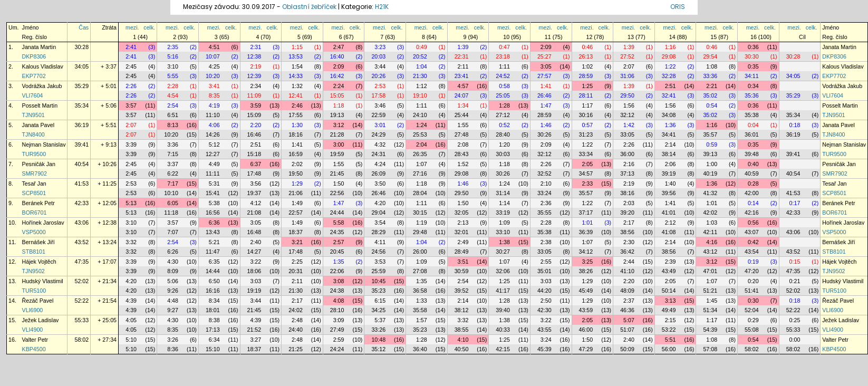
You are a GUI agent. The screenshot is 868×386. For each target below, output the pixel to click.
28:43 (462, 154)
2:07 (629, 66)
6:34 (214, 340)
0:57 (587, 125)
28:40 (503, 134)
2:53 (380, 86)
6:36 (214, 223)
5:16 (173, 56)
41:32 (710, 193)
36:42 (627, 252)
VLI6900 (33, 310)
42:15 (503, 349)
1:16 (671, 47)
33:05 (627, 134)
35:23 (378, 291)
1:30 (297, 125)
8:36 (173, 349)
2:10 (546, 184)
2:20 (255, 125)
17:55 (296, 115)
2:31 (255, 47)
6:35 (214, 262)
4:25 (214, 66)
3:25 (587, 262)
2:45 (131, 66)
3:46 (380, 105)
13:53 (296, 56)
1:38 (504, 242)
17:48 (254, 173)
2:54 (173, 105)
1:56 (629, 105)
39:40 (503, 310)
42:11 (710, 232)
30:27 (503, 252)
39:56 (669, 193)
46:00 (586, 330)
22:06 (337, 271)
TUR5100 (34, 291)
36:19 (81, 125)
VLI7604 (33, 95)
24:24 (337, 349)
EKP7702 (34, 76)
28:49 (462, 252)
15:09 (254, 115)
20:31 (296, 271)
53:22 (669, 330)
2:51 (671, 86)
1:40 (671, 184)
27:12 (503, 115)
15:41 (213, 193)
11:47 (213, 252)
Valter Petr (35, 340)
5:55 (173, 76)
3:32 (131, 242)
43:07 (752, 232)
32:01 (462, 232)
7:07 (173, 232)
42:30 (544, 310)
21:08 (254, 213)
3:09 (339, 320)
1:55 (463, 125)
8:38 (214, 320)
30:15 (420, 213)
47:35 (81, 262)
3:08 (339, 281)
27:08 (420, 271)
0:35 (753, 66)
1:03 (712, 223)
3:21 (297, 242)
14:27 (254, 252)
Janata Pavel (38, 125)
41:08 (669, 232)
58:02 (81, 340)
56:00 (669, 349)
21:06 (296, 193)
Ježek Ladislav (41, 320)
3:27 (255, 340)
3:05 (546, 66)
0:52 (504, 125)
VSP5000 (34, 232)
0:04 (753, 125)
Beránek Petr (38, 203)
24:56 (378, 252)
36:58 (420, 291)
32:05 (462, 213)
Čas (84, 27)
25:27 (544, 56)
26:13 (586, 56)
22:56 (337, 193)
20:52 (420, 56)
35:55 (544, 213)
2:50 (546, 301)
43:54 (752, 252)
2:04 (422, 144)
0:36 (753, 47)
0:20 (753, 281)
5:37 (380, 320)
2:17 (629, 223)
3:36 (173, 144)
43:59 (586, 310)
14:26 (213, 134)
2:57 (339, 242)
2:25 (297, 262)
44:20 (544, 291)
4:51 (214, 47)
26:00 (420, 252)
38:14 (669, 154)
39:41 (81, 144)
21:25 (296, 349)
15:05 (337, 95)
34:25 (378, 310)
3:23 (380, 47)
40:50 (462, 349)
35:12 (378, 349)
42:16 (752, 213)
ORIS (678, 7)
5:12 (214, 144)
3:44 (380, 66)
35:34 (81, 105)
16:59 (296, 154)
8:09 (173, 271)
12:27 (213, 154)
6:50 (214, 281)
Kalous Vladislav (43, 66)
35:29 (81, 86)
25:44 (462, 115)
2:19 (255, 66)
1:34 (463, 105)
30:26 (544, 134)
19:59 (337, 154)
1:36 (671, 125)
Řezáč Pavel (38, 301)
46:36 (627, 310)
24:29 (378, 134)
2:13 (463, 223)
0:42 (753, 242)
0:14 (753, 203)
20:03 (378, 56)
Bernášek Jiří (38, 242)
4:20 (380, 203)
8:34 (214, 301)
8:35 (214, 95)
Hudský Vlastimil (43, 281)
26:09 (378, 173)
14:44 (213, 271)
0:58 (504, 86)
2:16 (629, 164)
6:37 (255, 164)
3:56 (255, 184)
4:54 (173, 95)
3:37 (173, 164)
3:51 (463, 262)
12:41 (296, 95)
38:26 (586, 271)
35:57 (710, 134)
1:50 (339, 184)
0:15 (795, 262)
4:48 (173, 301)
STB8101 (34, 252)
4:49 (214, 164)
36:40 (420, 349)
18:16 (296, 134)
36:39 (586, 232)
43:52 (81, 242)
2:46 (297, 105)
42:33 (81, 203)
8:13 (173, 125)
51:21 (710, 291)
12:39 (254, 76)
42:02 (710, 213)
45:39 (544, 349)
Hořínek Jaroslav (43, 223)
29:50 (627, 95)
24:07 (462, 95)
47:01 (710, 271)
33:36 (710, 76)
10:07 (213, 56)
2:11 (463, 66)
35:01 (544, 271)
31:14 (503, 193)
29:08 (669, 56)
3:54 (380, 223)
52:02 (81, 281)
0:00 (795, 340)
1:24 (422, 125)
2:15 (671, 320)
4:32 (380, 144)
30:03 (503, 154)
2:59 (339, 340)
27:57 (544, 76)
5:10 (131, 340)
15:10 (213, 349)
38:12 (462, 310)
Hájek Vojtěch (39, 262)
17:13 (213, 330)
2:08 (463, 144)
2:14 (671, 144)
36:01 (752, 134)
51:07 (627, 330)
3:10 (173, 66)
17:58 (378, 95)
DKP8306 (34, 56)
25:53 (420, 134)
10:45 (378, 281)
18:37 (296, 232)
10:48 (378, 340)
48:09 (627, 291)
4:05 (131, 320)
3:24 (546, 340)
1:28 (504, 105)
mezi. (132, 27)
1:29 (297, 184)
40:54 (81, 164)
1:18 (339, 105)
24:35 (337, 232)
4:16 (712, 242)
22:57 (296, 213)
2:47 (339, 47)
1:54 (297, 66)
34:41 (669, 134)
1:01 (712, 203)
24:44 (337, 213)
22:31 (462, 56)
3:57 (131, 105)
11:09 (254, 95)
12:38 (254, 56)
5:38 (214, 203)
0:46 (587, 47)
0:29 (753, 320)
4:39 (131, 301)
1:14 (504, 203)
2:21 (712, 86)
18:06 (254, 271)
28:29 (378, 232)
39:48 (752, 154)
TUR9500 (34, 154)
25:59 (378, 271)
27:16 (420, 173)
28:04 (420, 193)
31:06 (627, 76)
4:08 (339, 301)
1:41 (546, 86)
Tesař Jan (34, 184)
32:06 (503, 271)
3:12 (339, 125)
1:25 (587, 86)
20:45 (337, 252)
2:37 (629, 301)
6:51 (173, 115)
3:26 (173, 340)
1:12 (422, 86)
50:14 (669, 291)
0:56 (753, 223)
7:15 (173, 154)
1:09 (504, 223)
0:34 (753, 86)
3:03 (255, 281)
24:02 (296, 310)
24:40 (296, 330)
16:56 (213, 213)
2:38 (546, 242)
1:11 (504, 66)
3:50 (380, 184)
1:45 (712, 301)
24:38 (337, 291)
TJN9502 (33, 271)
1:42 (629, 125)
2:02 (297, 164)
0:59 (712, 144)
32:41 (669, 95)
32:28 (669, 76)
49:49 (669, 310)
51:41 (752, 291)
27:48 (462, 134)
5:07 (629, 320)
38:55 (462, 330)
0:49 (422, 47)
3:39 (131, 144)
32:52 (544, 173)
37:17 (586, 213)
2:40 (255, 242)
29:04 (378, 213)
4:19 (214, 105)
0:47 (504, 47)
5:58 (339, 223)
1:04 (422, 66)
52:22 (81, 301)
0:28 (753, 184)
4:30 (173, 262)
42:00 (752, 193)
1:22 (671, 66)
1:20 (504, 144)
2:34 (255, 86)
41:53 (81, 184)
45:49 (586, 291)
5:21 (214, 242)
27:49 (337, 330)
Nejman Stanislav (44, 144)
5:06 (173, 281)
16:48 (254, 232)
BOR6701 (35, 213)
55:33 (81, 320)
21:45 (337, 173)
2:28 (173, 86)
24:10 (420, 115)
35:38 (752, 115)
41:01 (669, 213)
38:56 (627, 232)
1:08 (712, 66)
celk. (149, 27)
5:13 (131, 203)
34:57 (586, 173)
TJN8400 (33, 134)
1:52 (463, 164)
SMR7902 (35, 173)
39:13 (710, 154)
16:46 (254, 134)
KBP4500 (34, 349)
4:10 (463, 340)
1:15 (297, 47)
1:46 (546, 125)
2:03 (629, 203)
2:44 (629, 262)
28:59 (586, 76)
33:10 (503, 232)
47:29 (586, 349)
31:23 (586, 134)
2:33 (587, 184)
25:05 (503, 95)
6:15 (380, 301)
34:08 (669, 115)
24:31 (378, 154)
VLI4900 (33, 330)
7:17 (173, 184)
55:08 (752, 330)
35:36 (752, 95)
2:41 (131, 47)
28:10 (337, 310)
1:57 (422, 320)
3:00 (339, 144)
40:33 (503, 330)
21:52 (254, 330)
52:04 (752, 310)
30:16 (586, 115)
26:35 (420, 154)
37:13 (627, 173)
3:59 (255, 105)
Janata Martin (39, 47)
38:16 (627, 193)
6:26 (173, 252)
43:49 (669, 271)
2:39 (671, 262)
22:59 (378, 115)
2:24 (339, 86)
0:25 (795, 320)
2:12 (671, 223)
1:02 (587, 66)
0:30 (753, 301)
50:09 (627, 349)
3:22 (255, 262)
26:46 (544, 95)
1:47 (546, 105)
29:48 (420, 232)
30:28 (81, 47)
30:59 (462, 271)
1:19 (422, 223)
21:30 (420, 76)
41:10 (627, 271)
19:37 (254, 193)
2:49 (463, 242)
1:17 (587, 105)
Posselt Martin (40, 105)
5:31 (214, 184)
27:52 (627, 56)
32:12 (627, 115)
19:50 (296, 173)
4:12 (255, 203)
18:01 (213, 310)
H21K (382, 7)
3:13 (671, 301)
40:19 (710, 173)
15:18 (254, 154)
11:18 (171, 213)
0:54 (712, 105)
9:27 (173, 310)
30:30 (752, 56)
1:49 (297, 203)
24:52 (503, 76)
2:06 (671, 164)
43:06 (81, 223)
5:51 (671, 340)
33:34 (586, 154)
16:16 (213, 291)
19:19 (254, 291)
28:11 (586, 95)
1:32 (297, 86)
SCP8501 (34, 193)
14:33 (296, 76)
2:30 (629, 242)
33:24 (544, 193)
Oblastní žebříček (309, 7)
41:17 (503, 291)
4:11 (380, 242)
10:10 (171, 193)
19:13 (337, 115)
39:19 (669, 173)
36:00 (627, 154)
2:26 (131, 86)
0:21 (795, 281)
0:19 (753, 262)
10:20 (213, 76)
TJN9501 (33, 115)
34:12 (586, 252)
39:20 (627, 213)
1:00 (712, 164)
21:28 (337, 134)
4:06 (214, 125)
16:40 (337, 56)
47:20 (752, 271)
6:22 (173, 173)
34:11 (752, 76)
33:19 (503, 213)
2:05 (587, 164)
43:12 (710, 252)
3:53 (380, 262)
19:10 (420, 95)
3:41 (214, 86)
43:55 (544, 330)
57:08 (710, 349)
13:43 (213, 232)
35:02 (710, 95)
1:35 (339, 262)
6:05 (173, 203)
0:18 (795, 125)
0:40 (753, 164)
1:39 (463, 47)
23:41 (462, 76)
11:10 (213, 115)
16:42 (337, 76)
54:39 (710, 330)
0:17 (795, 203)
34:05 (81, 66)
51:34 (710, 310)
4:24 (380, 164)
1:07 (422, 164)
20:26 (378, 76)
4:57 (463, 86)
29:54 (710, 56)
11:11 (213, 173)
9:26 (173, 291)
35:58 (420, 310)
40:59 (752, 173)
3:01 (380, 125)
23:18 (503, 56)
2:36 (546, 203)
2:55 (546, 262)
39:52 (462, 291)
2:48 (297, 320)
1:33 (422, 301)
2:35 (173, 47)
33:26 (378, 330)
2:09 (546, 47)
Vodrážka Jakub (42, 86)
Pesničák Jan (39, 164)
